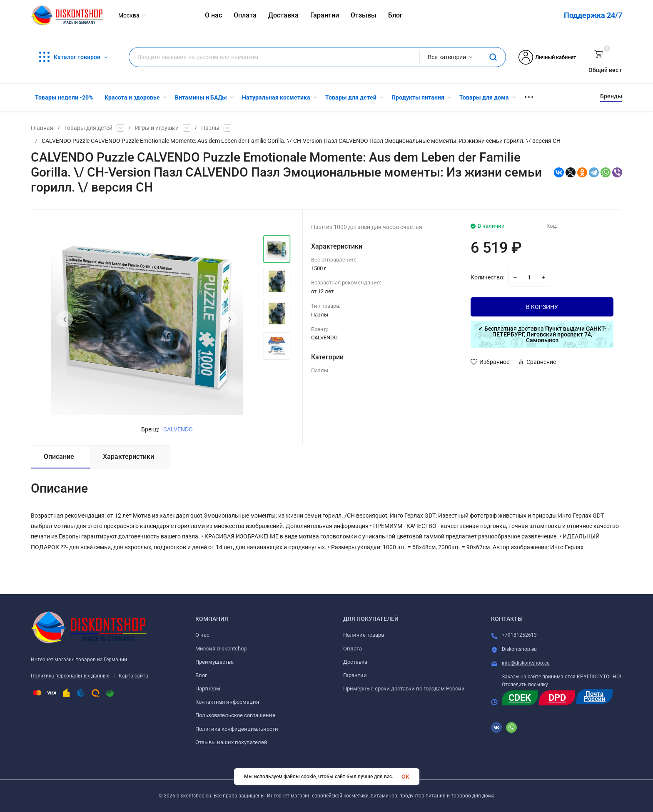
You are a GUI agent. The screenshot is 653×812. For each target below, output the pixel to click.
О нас (202, 635)
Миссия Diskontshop (221, 649)
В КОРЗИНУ (542, 307)
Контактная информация (227, 702)
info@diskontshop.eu (526, 663)
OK (405, 777)
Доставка (355, 662)
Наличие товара (364, 635)
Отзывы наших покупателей (231, 742)
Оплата (353, 649)
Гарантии (355, 675)
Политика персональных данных (70, 676)
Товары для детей (88, 128)
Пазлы (210, 128)
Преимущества (214, 662)
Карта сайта (133, 676)
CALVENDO (178, 429)
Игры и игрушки (157, 128)
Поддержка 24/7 (593, 15)
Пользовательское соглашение (235, 715)
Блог (201, 675)
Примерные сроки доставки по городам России (404, 689)
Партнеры (208, 689)
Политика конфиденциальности (237, 729)
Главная (42, 128)
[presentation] (65, 319)
